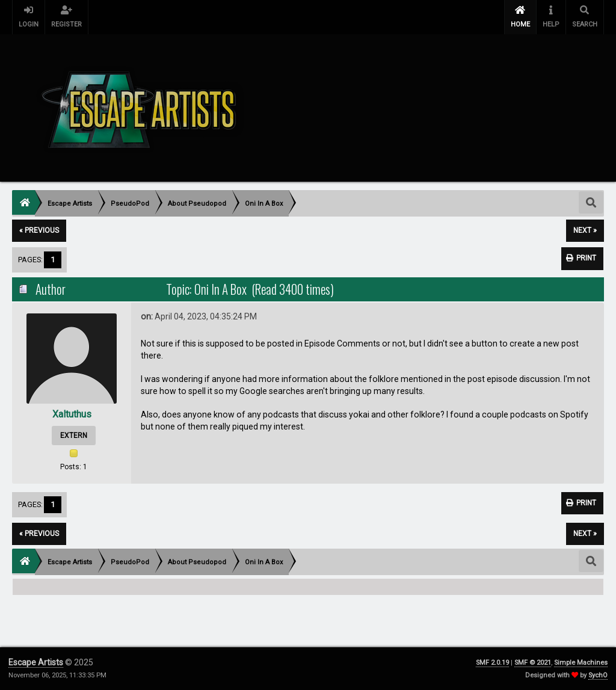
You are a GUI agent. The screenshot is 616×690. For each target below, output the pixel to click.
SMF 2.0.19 (492, 663)
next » (585, 230)
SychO (598, 675)
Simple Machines (581, 663)
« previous (39, 230)
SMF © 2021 (533, 663)
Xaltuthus (72, 414)
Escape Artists (36, 662)
